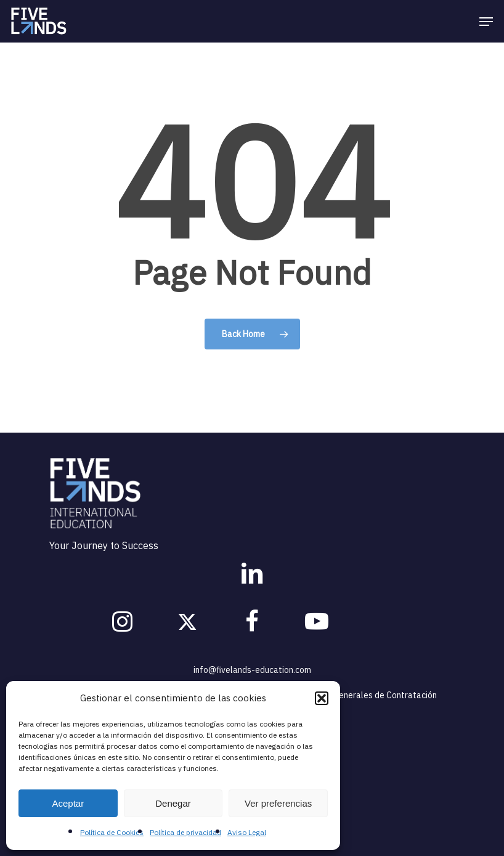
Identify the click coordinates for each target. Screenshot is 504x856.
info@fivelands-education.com (252, 670)
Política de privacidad (185, 832)
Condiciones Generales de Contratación (361, 695)
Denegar (173, 803)
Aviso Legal (247, 832)
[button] (322, 698)
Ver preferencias (278, 803)
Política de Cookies (112, 832)
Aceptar (68, 803)
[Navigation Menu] (486, 22)
